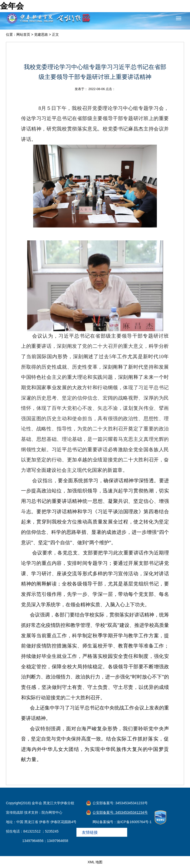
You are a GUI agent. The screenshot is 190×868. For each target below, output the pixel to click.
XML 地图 (95, 862)
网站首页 (23, 34)
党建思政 (41, 34)
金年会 (12, 6)
